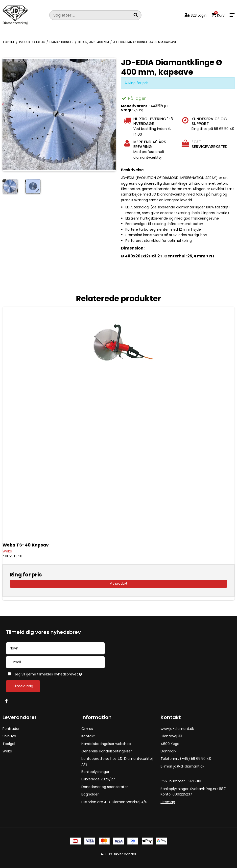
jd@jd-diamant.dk (189, 766)
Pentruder (11, 729)
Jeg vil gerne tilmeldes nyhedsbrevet (60, 673)
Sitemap (168, 802)
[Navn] (55, 648)
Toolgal (9, 744)
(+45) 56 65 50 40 (196, 759)
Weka (7, 751)
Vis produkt (118, 583)
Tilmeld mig (23, 686)
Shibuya (9, 736)
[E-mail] (55, 662)
